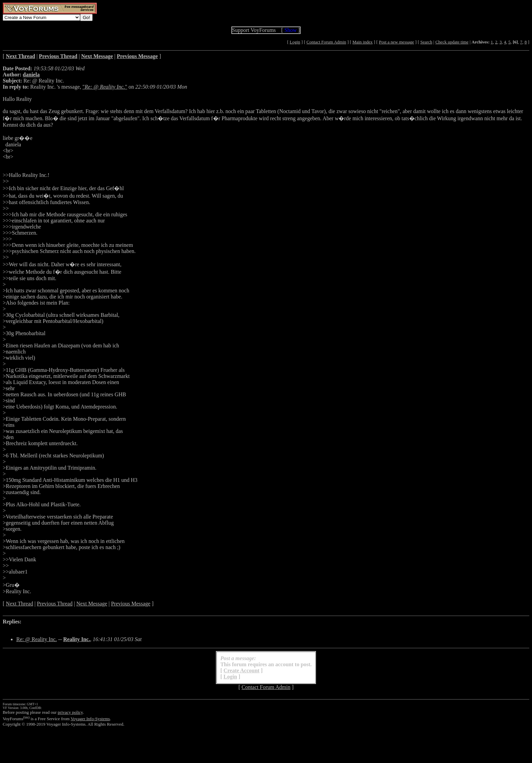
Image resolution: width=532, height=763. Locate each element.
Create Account (242, 670)
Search (426, 42)
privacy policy (70, 712)
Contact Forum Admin (326, 42)
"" (105, 87)
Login (295, 42)
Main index (363, 42)
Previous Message (131, 604)
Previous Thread (55, 604)
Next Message (92, 604)
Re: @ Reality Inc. (37, 639)
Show (290, 30)
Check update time (452, 42)
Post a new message (397, 42)
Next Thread (19, 604)
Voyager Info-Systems (90, 719)
